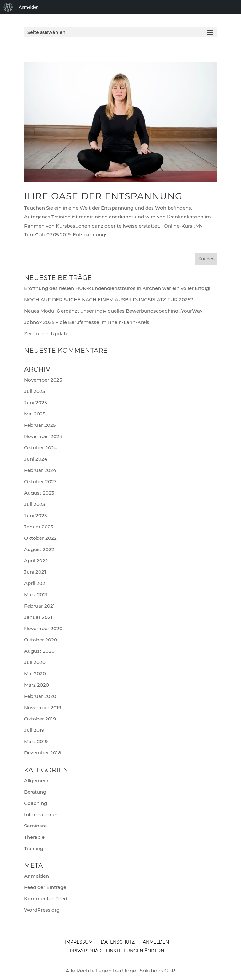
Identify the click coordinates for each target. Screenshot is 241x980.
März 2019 (36, 741)
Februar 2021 (40, 606)
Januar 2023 (39, 527)
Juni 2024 (36, 459)
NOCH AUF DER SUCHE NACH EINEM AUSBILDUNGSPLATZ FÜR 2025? (109, 300)
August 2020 (39, 651)
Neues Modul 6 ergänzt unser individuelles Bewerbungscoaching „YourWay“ (114, 311)
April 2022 (36, 561)
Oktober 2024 (41, 448)
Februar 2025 (40, 425)
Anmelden (37, 876)
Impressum (79, 942)
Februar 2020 (40, 696)
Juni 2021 (35, 572)
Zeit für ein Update (46, 333)
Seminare (35, 826)
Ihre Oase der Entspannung (103, 196)
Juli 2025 (35, 391)
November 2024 (43, 436)
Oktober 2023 (40, 482)
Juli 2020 (35, 662)
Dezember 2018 (43, 753)
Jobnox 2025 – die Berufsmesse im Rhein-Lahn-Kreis (87, 322)
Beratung (35, 792)
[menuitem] (8, 7)
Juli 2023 (35, 504)
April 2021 (36, 583)
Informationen (41, 814)
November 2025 (43, 380)
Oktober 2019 (40, 719)
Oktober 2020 (41, 640)
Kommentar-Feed (46, 899)
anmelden (156, 942)
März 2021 (36, 594)
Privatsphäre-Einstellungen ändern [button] (117, 951)
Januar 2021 (38, 617)
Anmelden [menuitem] (29, 7)
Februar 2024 (40, 470)
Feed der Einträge (45, 887)
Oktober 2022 (40, 538)
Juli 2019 (34, 730)
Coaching (36, 803)
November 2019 (43, 707)
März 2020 (37, 685)
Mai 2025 (35, 414)
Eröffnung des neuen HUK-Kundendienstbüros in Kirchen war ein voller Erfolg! (117, 288)
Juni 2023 (36, 515)
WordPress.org (42, 910)
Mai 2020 (35, 674)
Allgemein (36, 781)
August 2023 (39, 493)
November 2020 (43, 628)
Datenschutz (118, 942)
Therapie (34, 837)
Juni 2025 (36, 402)
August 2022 (39, 549)
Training (34, 848)
